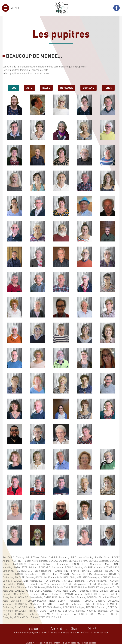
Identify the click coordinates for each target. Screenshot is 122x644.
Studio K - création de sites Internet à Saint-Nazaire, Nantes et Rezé (61, 643)
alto (29, 88)
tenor (108, 88)
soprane (88, 88)
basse (46, 88)
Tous (13, 88)
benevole (67, 88)
